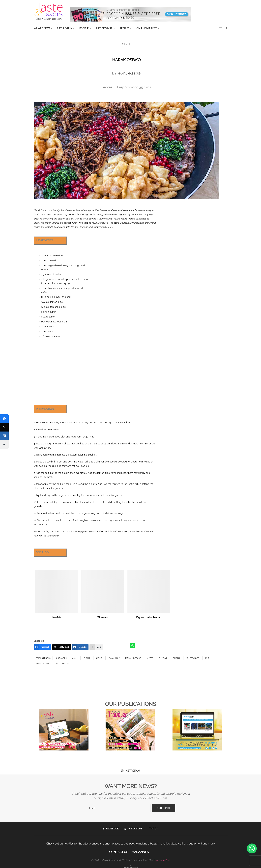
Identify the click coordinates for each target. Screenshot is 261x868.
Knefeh (57, 617)
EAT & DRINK (65, 28)
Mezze (150, 658)
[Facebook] (43, 647)
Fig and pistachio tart (149, 617)
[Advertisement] (95, 372)
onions (176, 658)
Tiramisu (103, 617)
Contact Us (119, 852)
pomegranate (192, 658)
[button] (252, 848)
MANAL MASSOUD (129, 74)
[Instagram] (133, 829)
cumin (75, 658)
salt (207, 658)
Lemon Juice (114, 658)
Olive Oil (163, 658)
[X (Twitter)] (62, 647)
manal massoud (133, 658)
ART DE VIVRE (104, 28)
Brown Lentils (43, 658)
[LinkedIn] (80, 647)
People (84, 28)
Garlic (99, 658)
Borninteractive (162, 860)
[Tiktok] (153, 829)
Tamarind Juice (43, 664)
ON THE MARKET (147, 28)
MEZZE (126, 44)
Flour (87, 658)
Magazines (140, 852)
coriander (61, 658)
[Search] (226, 28)
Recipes (124, 28)
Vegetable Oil (63, 664)
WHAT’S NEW (42, 28)
